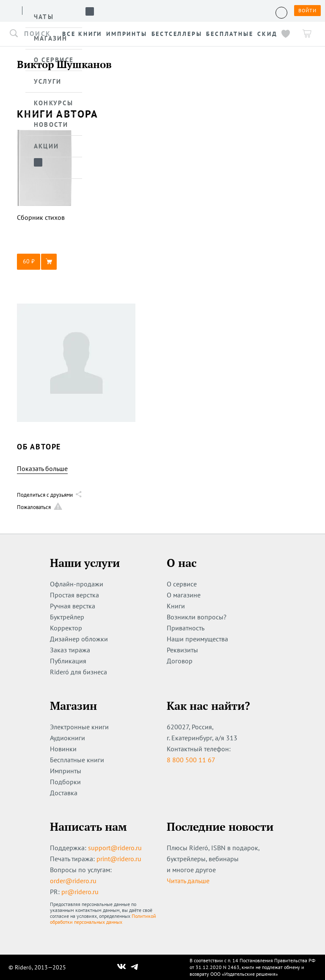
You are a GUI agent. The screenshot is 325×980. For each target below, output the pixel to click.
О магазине (184, 595)
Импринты (66, 771)
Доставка (64, 793)
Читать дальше (188, 881)
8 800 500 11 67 (191, 760)
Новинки (63, 749)
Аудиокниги (67, 738)
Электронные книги (79, 727)
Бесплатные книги (77, 760)
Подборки (65, 782)
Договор (180, 661)
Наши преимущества (197, 639)
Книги (176, 606)
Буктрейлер (67, 617)
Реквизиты (182, 650)
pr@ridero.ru (80, 892)
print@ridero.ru (119, 859)
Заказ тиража (70, 650)
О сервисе (182, 584)
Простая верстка (74, 595)
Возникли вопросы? (197, 617)
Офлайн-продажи (77, 584)
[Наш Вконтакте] (122, 967)
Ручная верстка (73, 606)
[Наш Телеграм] (135, 967)
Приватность (186, 628)
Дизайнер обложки (79, 639)
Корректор (66, 628)
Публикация (68, 661)
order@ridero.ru (73, 881)
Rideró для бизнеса (78, 672)
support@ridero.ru (115, 848)
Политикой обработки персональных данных (103, 919)
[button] (44, 262)
